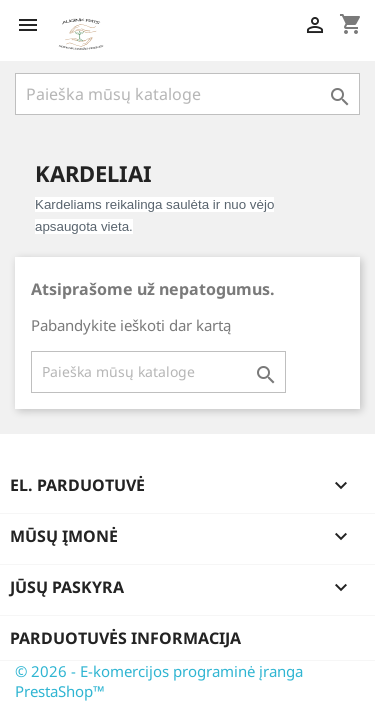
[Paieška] (187, 94)
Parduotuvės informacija (125, 638)
